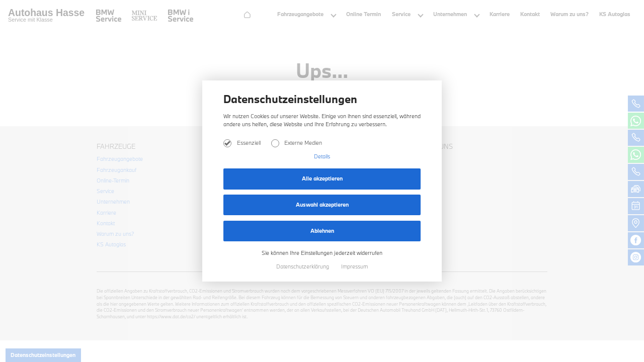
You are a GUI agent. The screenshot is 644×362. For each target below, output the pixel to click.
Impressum (354, 266)
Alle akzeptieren (322, 178)
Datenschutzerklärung (303, 266)
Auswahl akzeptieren (322, 205)
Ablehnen (322, 231)
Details (322, 156)
